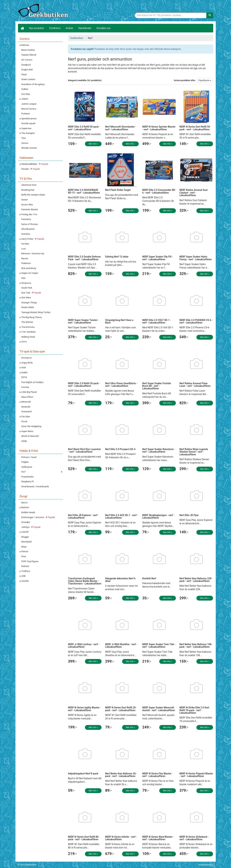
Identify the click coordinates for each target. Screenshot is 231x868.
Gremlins (26, 234)
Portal (24, 421)
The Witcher (27, 322)
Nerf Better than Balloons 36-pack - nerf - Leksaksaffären (121, 775)
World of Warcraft (30, 436)
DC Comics (27, 60)
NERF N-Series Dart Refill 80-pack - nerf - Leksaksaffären (84, 838)
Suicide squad (28, 123)
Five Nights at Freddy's (33, 382)
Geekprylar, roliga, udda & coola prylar (44, 11)
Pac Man (26, 417)
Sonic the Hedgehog (31, 426)
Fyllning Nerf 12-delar (117, 257)
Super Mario (27, 431)
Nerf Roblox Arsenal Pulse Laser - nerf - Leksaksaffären (195, 385)
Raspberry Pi (28, 481)
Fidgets (25, 462)
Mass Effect (27, 397)
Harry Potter (33, 239)
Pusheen (26, 114)
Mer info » (93, 144)
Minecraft (26, 402)
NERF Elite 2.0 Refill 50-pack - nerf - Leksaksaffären (84, 128)
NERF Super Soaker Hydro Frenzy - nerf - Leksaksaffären (196, 258)
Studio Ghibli (28, 307)
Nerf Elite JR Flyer (189, 515)
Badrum (25, 507)
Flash (24, 74)
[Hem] (22, 28)
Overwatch (27, 412)
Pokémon (26, 263)
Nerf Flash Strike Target (118, 190)
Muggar (25, 537)
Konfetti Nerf (149, 578)
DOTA (24, 377)
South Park (27, 288)
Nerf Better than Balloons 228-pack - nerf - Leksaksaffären (196, 580)
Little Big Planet (29, 392)
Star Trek (31, 293)
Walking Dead (28, 337)
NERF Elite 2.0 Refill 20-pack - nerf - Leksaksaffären (84, 385)
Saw (24, 278)
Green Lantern (28, 79)
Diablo (25, 372)
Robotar (25, 566)
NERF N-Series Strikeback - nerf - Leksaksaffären (194, 838)
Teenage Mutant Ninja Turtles (36, 312)
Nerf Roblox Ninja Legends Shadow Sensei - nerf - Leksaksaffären (194, 452)
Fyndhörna (55, 28)
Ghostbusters (28, 229)
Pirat (24, 556)
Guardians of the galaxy (33, 84)
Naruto (25, 258)
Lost (24, 249)
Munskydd (27, 542)
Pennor (25, 551)
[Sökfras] (171, 15)
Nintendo (26, 407)
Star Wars (26, 298)
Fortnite (25, 387)
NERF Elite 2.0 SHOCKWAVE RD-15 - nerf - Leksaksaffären (84, 191)
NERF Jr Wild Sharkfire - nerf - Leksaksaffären (121, 646)
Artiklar (69, 28)
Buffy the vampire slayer (33, 195)
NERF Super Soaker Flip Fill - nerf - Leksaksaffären (158, 258)
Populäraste (205, 80)
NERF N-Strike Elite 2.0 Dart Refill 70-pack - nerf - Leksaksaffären (194, 710)
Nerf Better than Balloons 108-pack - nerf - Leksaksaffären (196, 646)
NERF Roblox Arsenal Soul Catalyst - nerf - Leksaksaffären (193, 193)
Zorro (24, 342)
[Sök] (210, 15)
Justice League (29, 104)
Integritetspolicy (206, 865)
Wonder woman (29, 148)
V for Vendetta (29, 332)
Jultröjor (31, 527)
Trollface (26, 571)
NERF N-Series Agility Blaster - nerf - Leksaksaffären (84, 709)
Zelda (24, 441)
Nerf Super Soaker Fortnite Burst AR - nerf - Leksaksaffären (157, 386)
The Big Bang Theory (32, 317)
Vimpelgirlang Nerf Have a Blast (119, 321)
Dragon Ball (27, 70)
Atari (24, 367)
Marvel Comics (29, 109)
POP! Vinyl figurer (30, 561)
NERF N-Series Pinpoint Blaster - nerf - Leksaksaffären (196, 775)
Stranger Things (29, 303)
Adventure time (29, 185)
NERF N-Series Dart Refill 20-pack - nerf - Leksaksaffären (121, 709)
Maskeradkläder (35, 164)
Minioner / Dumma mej (33, 253)
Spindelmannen (29, 119)
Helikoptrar (27, 467)
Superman (26, 128)
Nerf (24, 472)
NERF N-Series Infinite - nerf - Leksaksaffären (121, 838)
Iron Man (26, 94)
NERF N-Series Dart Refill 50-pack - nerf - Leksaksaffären (195, 128)
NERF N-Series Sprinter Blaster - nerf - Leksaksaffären (159, 128)
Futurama (26, 219)
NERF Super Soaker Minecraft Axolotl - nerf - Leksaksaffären (159, 709)
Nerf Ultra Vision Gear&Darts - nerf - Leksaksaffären (121, 385)
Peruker (31, 169)
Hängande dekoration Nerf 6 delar (120, 580)
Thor (24, 138)
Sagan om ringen (30, 273)
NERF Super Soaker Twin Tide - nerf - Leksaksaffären (159, 646)
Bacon (25, 503)
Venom (25, 143)
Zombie (25, 581)
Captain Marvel (29, 55)
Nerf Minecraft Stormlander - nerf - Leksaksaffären (121, 128)
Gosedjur (26, 522)
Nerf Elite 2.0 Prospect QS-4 (120, 449)
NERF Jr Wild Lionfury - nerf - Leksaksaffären (84, 646)
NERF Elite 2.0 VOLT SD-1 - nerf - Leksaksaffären (157, 321)
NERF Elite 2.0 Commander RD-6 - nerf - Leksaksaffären (159, 191)
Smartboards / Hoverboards (35, 486)
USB (23, 576)
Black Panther (28, 50)
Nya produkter (37, 28)
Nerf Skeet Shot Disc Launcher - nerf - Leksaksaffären (84, 450)
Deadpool (26, 65)
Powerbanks (27, 477)
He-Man (25, 244)
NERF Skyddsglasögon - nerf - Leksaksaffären (158, 516)
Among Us (27, 358)
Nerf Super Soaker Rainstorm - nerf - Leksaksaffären (159, 450)
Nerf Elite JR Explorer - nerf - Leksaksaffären (83, 516)
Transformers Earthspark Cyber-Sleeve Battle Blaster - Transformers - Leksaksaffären (85, 581)
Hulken (25, 89)
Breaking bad (28, 190)
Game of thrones (30, 224)
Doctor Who (27, 205)
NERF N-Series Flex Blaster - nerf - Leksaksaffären (158, 775)
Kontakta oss (104, 28)
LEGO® (25, 532)
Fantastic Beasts (30, 209)
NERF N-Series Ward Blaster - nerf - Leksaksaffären (158, 838)
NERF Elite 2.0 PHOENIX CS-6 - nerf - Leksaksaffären (196, 321)
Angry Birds (27, 363)
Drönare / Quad (29, 457)
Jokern (25, 99)
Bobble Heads (28, 512)
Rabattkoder (85, 28)
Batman (25, 45)
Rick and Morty (29, 268)
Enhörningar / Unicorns (38, 517)
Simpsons (26, 283)
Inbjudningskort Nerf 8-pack (83, 774)
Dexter (25, 200)
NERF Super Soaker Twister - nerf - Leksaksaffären (83, 321)
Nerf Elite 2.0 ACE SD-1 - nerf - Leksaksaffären (122, 516)
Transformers (28, 327)
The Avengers (28, 133)
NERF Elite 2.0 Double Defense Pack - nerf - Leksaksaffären (84, 258)
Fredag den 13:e (29, 214)
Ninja (24, 547)
